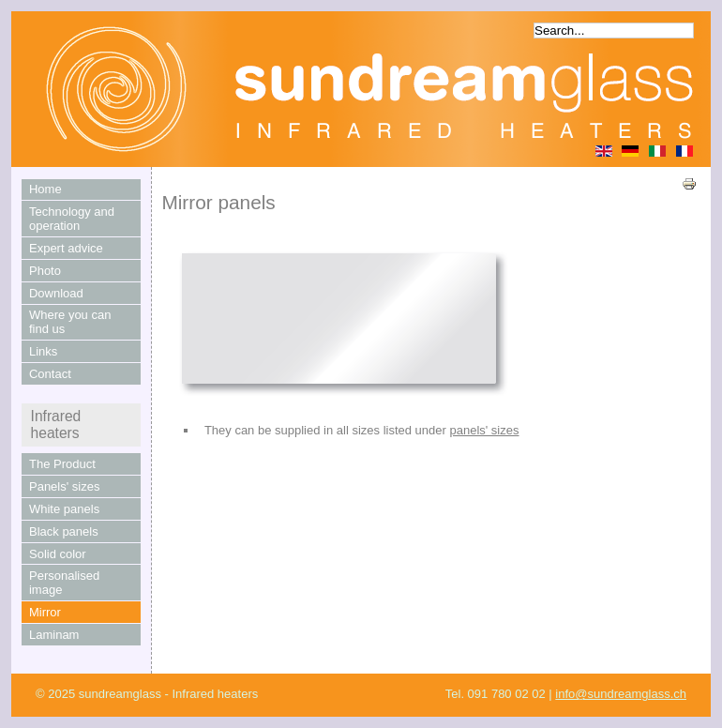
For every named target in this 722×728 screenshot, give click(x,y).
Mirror (45, 612)
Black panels (64, 531)
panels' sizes (484, 430)
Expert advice (66, 248)
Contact (50, 374)
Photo (45, 271)
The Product (62, 464)
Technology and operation (72, 219)
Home (45, 189)
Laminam (54, 635)
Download (56, 293)
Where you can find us (70, 322)
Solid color (58, 554)
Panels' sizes (64, 486)
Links (43, 351)
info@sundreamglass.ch (621, 694)
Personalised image (64, 583)
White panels (64, 509)
